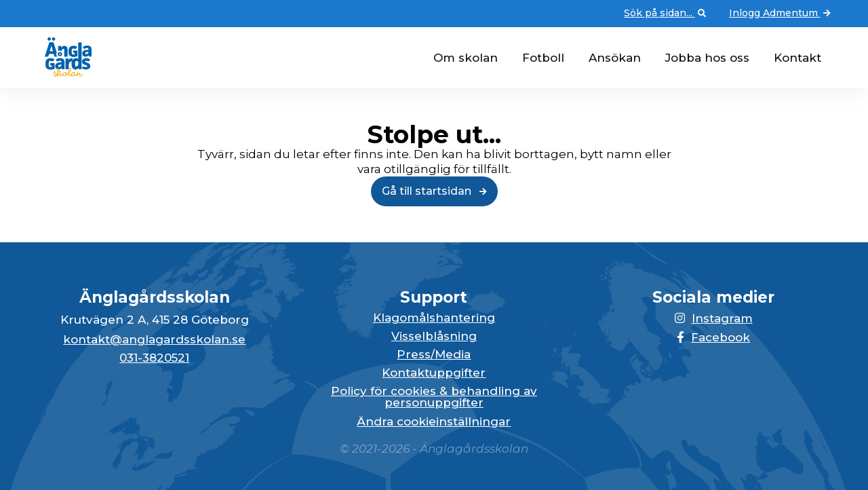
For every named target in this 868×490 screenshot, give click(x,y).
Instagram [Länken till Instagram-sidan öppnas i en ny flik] (714, 318)
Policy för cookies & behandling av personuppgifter (434, 397)
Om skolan (466, 58)
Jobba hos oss (707, 58)
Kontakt (797, 58)
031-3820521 (154, 358)
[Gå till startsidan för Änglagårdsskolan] (63, 73)
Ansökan (615, 58)
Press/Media (434, 355)
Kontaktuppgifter (434, 373)
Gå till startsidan (434, 191)
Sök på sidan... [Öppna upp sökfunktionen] (666, 14)
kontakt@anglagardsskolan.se (154, 340)
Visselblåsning (434, 336)
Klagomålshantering (434, 318)
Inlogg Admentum (781, 14)
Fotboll (543, 58)
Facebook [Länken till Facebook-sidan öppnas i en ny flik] (713, 337)
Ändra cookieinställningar (434, 422)
